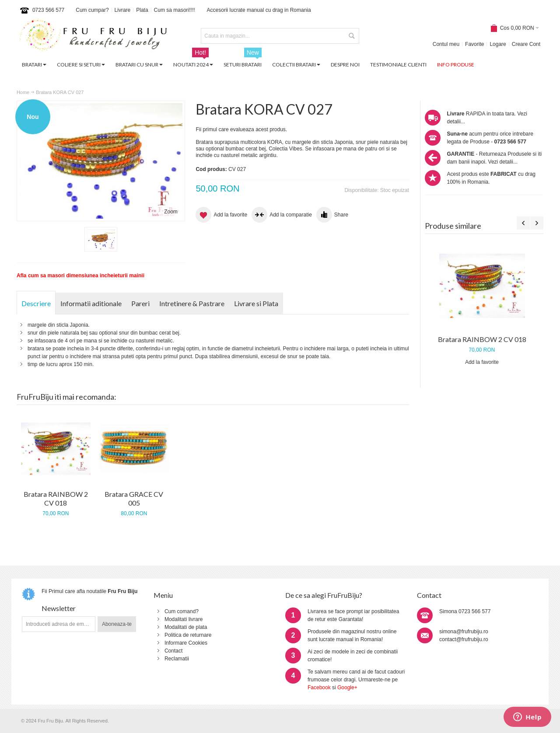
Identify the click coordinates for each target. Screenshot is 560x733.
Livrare (123, 10)
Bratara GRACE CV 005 (134, 498)
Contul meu (446, 44)
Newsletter (59, 608)
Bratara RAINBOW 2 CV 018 (484, 339)
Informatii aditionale (91, 303)
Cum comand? (182, 611)
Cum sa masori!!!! (175, 10)
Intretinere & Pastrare (192, 303)
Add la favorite (484, 362)
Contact (173, 651)
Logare (498, 44)
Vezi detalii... (503, 162)
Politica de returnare (188, 635)
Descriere (36, 303)
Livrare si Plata (256, 303)
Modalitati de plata (186, 627)
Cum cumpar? (92, 10)
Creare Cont (526, 44)
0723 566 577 (48, 10)
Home (23, 92)
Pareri (140, 303)
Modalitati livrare (184, 619)
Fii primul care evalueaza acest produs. (241, 129)
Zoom (171, 212)
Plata (142, 10)
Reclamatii (177, 659)
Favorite (474, 44)
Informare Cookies (186, 643)
